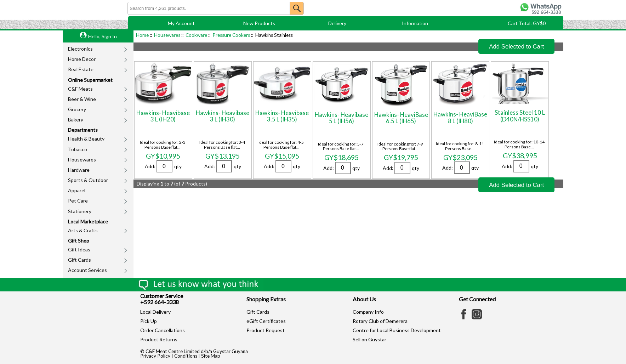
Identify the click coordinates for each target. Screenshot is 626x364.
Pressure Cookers (231, 35)
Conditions (186, 356)
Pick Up (149, 321)
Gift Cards (79, 260)
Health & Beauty (86, 139)
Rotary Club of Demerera (380, 321)
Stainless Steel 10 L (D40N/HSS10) (520, 116)
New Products (259, 23)
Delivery (337, 23)
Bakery (76, 120)
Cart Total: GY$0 (527, 23)
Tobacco (78, 149)
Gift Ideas (79, 249)
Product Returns (159, 339)
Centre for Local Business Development (397, 330)
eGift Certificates (266, 321)
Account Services (87, 270)
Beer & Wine (82, 99)
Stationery (80, 211)
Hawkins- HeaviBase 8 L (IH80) (460, 117)
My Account (181, 23)
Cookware (196, 35)
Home (142, 35)
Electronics (80, 49)
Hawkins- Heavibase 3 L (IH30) (223, 116)
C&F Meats (80, 89)
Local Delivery (155, 312)
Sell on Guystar (369, 339)
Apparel (77, 190)
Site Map (211, 356)
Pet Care (78, 201)
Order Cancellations (163, 330)
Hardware (79, 170)
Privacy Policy (155, 356)
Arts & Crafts (83, 230)
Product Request (266, 330)
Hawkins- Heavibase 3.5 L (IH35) (282, 116)
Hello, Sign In (103, 36)
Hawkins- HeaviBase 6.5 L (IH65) (401, 118)
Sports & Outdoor (88, 180)
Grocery (77, 109)
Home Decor (82, 59)
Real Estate (81, 69)
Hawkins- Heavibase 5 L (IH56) (342, 118)
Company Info (368, 312)
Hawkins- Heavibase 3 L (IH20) (163, 116)
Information (415, 23)
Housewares (82, 160)
